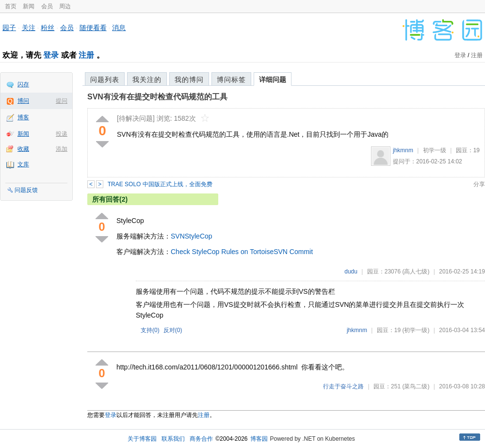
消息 (119, 28)
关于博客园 (142, 439)
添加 (62, 149)
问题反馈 (26, 190)
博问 (23, 101)
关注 (29, 28)
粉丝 (48, 28)
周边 (65, 6)
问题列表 (105, 80)
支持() (150, 330)
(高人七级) (416, 272)
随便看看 (93, 28)
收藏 (23, 149)
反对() (173, 330)
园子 (9, 28)
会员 (47, 6)
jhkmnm (403, 150)
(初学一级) (416, 330)
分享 (479, 184)
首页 (11, 6)
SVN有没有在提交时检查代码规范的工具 (157, 97)
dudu (351, 272)
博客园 (259, 439)
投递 (62, 134)
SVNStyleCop (192, 236)
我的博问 (189, 80)
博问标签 (231, 80)
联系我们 (173, 439)
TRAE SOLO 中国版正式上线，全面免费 (160, 184)
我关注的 (147, 80)
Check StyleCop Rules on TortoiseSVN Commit (242, 252)
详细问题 (273, 80)
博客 (23, 117)
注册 (86, 55)
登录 (51, 55)
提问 (62, 101)
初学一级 (435, 150)
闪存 (23, 84)
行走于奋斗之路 (343, 386)
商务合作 (201, 439)
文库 (23, 164)
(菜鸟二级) (416, 386)
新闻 (29, 6)
